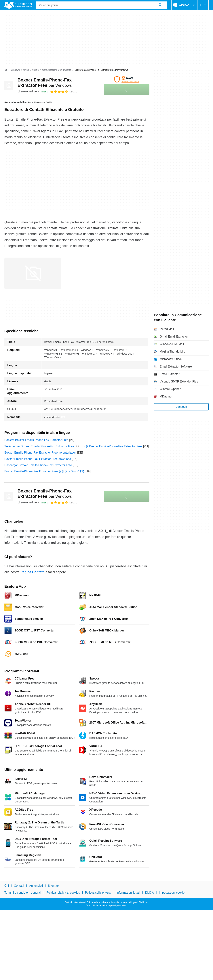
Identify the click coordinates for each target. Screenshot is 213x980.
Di (28, 92)
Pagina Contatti (33, 572)
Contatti (19, 886)
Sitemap (53, 886)
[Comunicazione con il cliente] (57, 70)
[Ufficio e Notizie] (31, 70)
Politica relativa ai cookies (63, 893)
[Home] (6, 70)
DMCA (150, 893)
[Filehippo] (18, 5)
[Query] (102, 5)
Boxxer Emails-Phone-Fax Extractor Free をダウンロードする (45, 471)
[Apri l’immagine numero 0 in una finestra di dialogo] (33, 273)
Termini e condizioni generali (23, 893)
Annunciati (36, 886)
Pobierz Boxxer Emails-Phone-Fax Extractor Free (36, 440)
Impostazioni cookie (172, 893)
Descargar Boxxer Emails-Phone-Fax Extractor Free (38, 465)
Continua (181, 407)
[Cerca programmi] (160, 5)
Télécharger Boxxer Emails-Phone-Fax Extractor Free (39, 446)
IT (203, 5)
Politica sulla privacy (98, 893)
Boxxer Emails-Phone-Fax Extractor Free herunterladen (40, 453)
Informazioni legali (128, 893)
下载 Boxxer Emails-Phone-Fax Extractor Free (113, 446)
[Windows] (15, 70)
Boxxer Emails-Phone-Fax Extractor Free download (38, 459)
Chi (7, 886)
